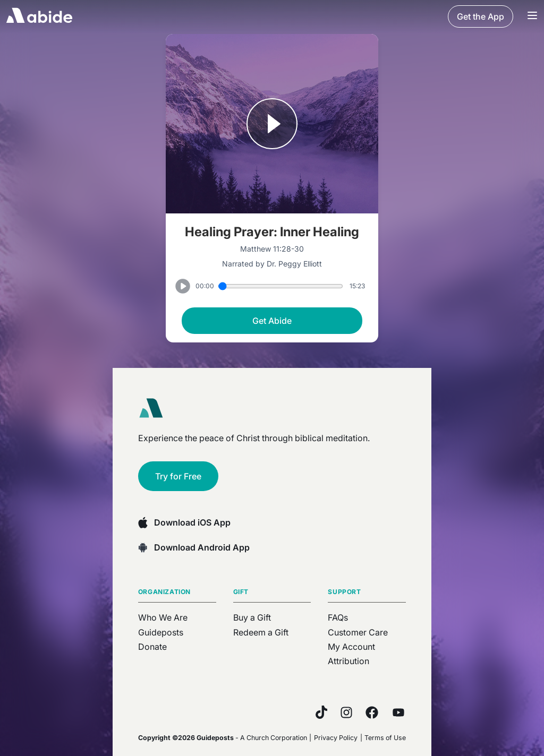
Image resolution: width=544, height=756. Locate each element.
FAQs (338, 617)
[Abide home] (155, 408)
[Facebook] (372, 712)
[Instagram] (346, 712)
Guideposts (161, 632)
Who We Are (163, 617)
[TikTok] (321, 712)
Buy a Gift (252, 617)
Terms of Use (385, 738)
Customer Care (358, 632)
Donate (152, 647)
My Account (351, 647)
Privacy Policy (336, 738)
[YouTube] (398, 712)
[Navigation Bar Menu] (532, 16)
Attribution (348, 661)
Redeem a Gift (261, 632)
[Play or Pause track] (272, 125)
